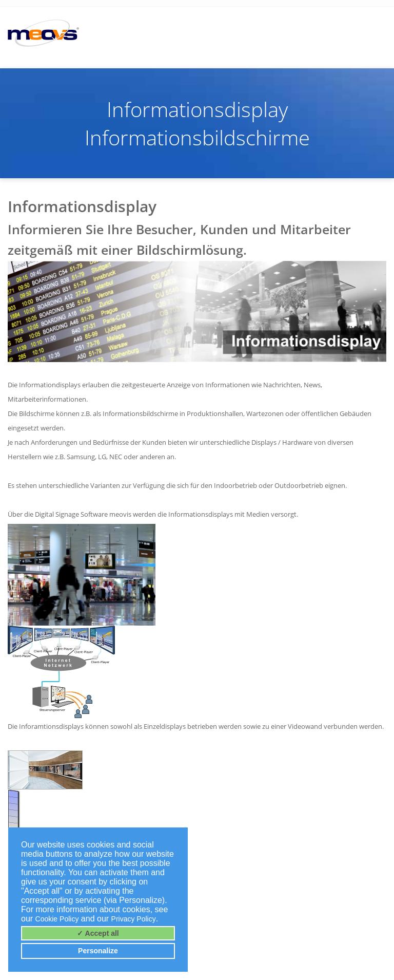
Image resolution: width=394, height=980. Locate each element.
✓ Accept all (98, 933)
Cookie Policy (57, 919)
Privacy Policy (134, 919)
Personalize (98, 951)
